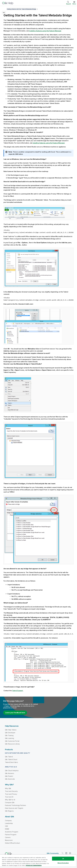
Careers (8, 837)
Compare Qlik (10, 802)
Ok (63, 859)
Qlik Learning (9, 738)
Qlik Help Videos (11, 730)
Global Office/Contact (12, 843)
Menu (74, 4)
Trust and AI (9, 797)
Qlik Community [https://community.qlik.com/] (53, 853)
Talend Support (18, 691)
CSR (6, 826)
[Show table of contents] (4, 9)
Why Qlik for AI (10, 800)
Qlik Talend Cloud (11, 759)
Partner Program (11, 835)
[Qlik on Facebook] (70, 853)
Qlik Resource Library (12, 744)
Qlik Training (9, 735)
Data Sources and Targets (14, 808)
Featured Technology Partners (15, 805)
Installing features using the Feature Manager (45, 31)
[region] (38, 861)
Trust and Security (11, 791)
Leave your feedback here (15, 713)
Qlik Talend (9, 757)
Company (8, 820)
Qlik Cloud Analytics (12, 771)
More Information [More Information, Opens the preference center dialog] (63, 863)
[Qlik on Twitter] (63, 853)
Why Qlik (8, 788)
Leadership (9, 823)
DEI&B (7, 829)
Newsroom (9, 840)
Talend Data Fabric (11, 762)
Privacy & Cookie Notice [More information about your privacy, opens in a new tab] (34, 865)
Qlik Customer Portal (12, 741)
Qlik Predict (9, 776)
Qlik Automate (10, 779)
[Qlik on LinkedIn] (66, 853)
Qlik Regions (9, 811)
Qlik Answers (10, 773)
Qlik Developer (10, 733)
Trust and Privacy (11, 794)
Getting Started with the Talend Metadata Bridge (21, 9)
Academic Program (12, 832)
